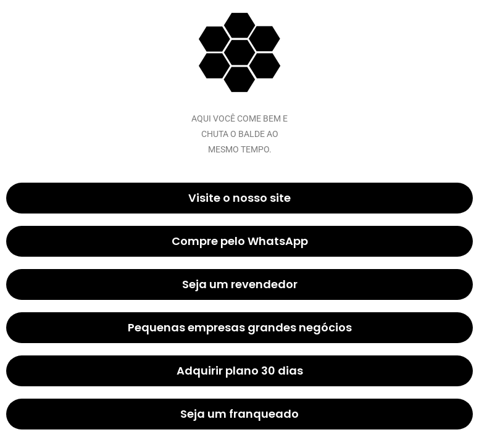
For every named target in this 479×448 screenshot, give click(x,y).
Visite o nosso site (239, 198)
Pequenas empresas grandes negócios (240, 327)
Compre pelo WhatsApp (240, 241)
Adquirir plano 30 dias (240, 371)
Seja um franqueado (239, 414)
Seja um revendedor (240, 284)
